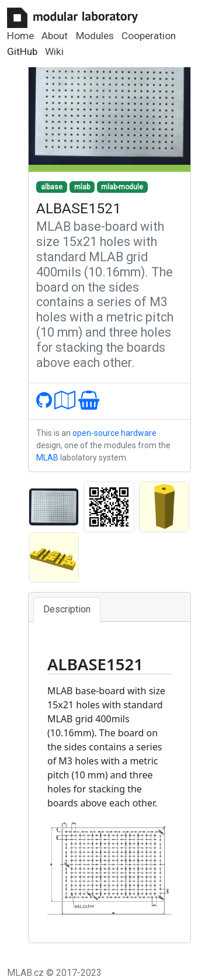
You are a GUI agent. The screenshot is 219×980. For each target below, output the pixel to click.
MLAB (47, 458)
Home (20, 36)
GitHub (22, 51)
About (55, 36)
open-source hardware (114, 433)
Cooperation (149, 36)
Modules (95, 36)
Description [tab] (67, 609)
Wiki (54, 51)
